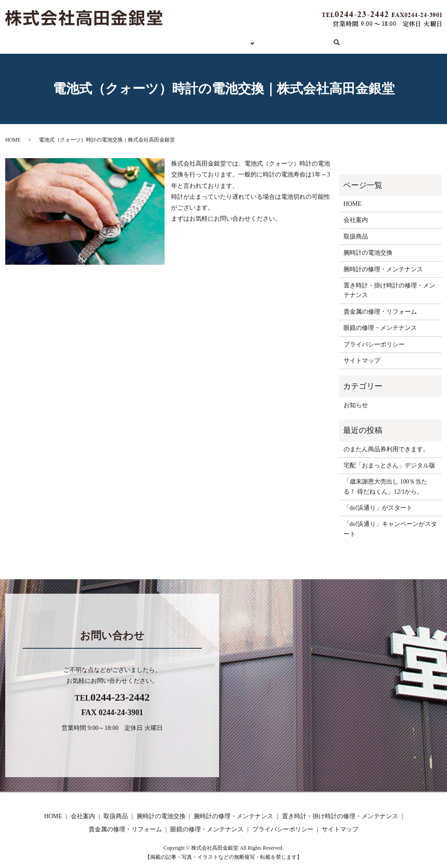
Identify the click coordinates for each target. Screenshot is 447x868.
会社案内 (285, 41)
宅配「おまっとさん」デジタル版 (389, 463)
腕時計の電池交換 (368, 251)
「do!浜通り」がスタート (378, 506)
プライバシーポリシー (374, 342)
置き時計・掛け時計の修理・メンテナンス (389, 288)
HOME (128, 41)
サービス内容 (224, 41)
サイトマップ (362, 358)
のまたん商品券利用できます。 (386, 447)
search (323, 42)
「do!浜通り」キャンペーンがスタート (390, 527)
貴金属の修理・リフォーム (380, 310)
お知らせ (356, 403)
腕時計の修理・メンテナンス (383, 267)
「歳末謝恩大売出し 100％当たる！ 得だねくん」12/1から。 (386, 484)
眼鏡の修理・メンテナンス (380, 326)
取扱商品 (171, 41)
